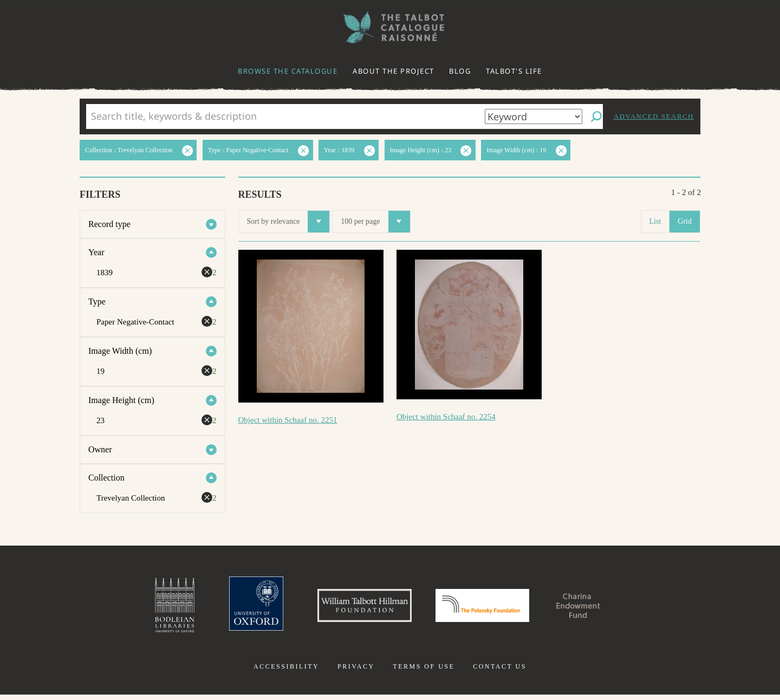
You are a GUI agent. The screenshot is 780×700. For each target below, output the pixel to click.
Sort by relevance (288, 222)
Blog (460, 71)
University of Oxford (236, 608)
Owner (100, 449)
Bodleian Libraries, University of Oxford (151, 608)
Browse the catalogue (288, 71)
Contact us (500, 672)
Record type (109, 224)
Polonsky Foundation (487, 608)
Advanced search (654, 116)
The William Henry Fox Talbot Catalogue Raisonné (390, 27)
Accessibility (286, 672)
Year (96, 252)
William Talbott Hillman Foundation (355, 608)
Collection (106, 478)
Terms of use (424, 672)
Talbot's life (514, 71)
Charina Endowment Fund (597, 608)
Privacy (356, 672)
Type (97, 302)
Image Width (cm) (120, 351)
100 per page (375, 222)
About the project (394, 71)
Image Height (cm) (121, 400)
